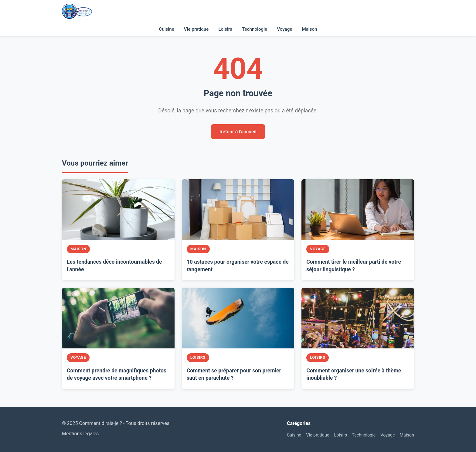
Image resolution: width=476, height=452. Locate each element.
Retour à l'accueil (238, 132)
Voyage (284, 29)
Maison (309, 29)
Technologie (255, 29)
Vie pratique (196, 29)
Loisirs (225, 29)
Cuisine (167, 29)
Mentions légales (80, 434)
